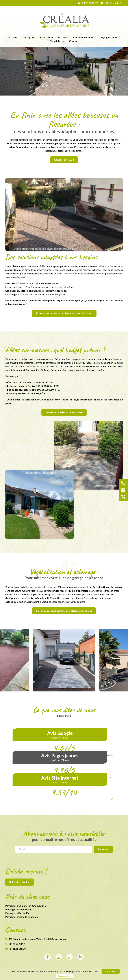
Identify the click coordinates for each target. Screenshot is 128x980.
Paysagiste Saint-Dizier (19, 909)
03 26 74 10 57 (15, 944)
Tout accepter (111, 971)
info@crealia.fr (16, 949)
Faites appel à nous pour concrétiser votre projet (64, 611)
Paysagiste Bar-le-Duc (18, 913)
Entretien (63, 37)
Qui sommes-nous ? (84, 37)
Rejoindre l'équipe (19, 882)
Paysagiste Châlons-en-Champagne (26, 906)
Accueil (13, 37)
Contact (74, 41)
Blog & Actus (57, 41)
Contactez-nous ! (64, 160)
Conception (29, 37)
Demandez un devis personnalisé (64, 412)
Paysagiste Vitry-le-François (22, 917)
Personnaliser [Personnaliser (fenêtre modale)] (65, 976)
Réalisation (46, 37)
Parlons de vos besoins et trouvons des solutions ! (64, 313)
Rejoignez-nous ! (110, 37)
